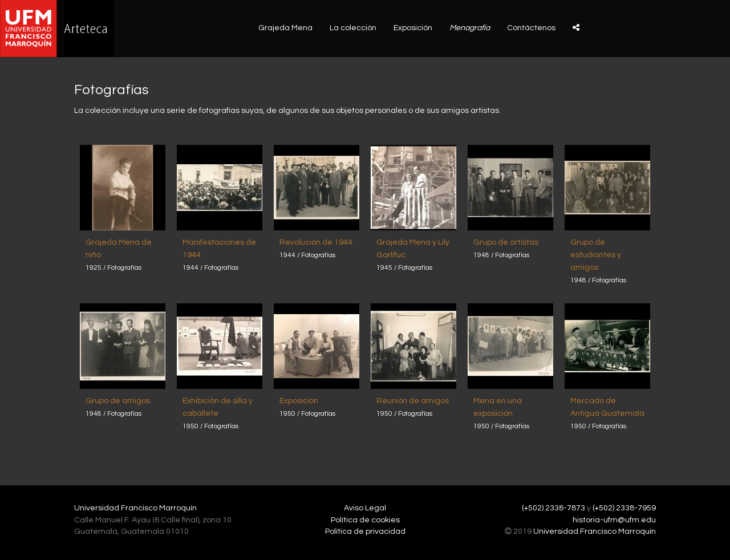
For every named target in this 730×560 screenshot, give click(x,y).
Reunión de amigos (413, 401)
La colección (353, 28)
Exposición (413, 28)
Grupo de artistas (506, 242)
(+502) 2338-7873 (553, 508)
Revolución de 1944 (316, 242)
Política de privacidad (365, 531)
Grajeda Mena (285, 28)
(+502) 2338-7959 (624, 508)
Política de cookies (365, 520)
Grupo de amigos (118, 401)
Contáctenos (531, 28)
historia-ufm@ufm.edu (614, 520)
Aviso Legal (365, 508)
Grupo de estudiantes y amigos (596, 255)
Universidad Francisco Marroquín (135, 508)
